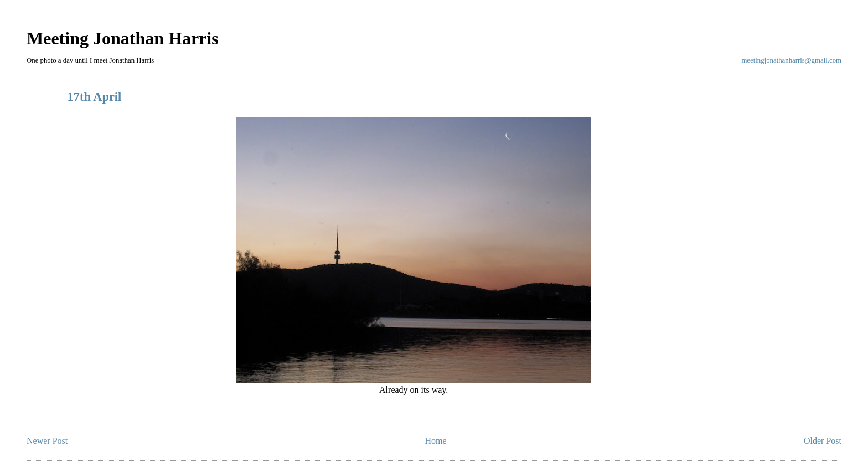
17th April (95, 97)
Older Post (823, 441)
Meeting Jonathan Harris (123, 38)
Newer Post (47, 441)
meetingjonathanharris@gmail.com (791, 60)
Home (436, 441)
